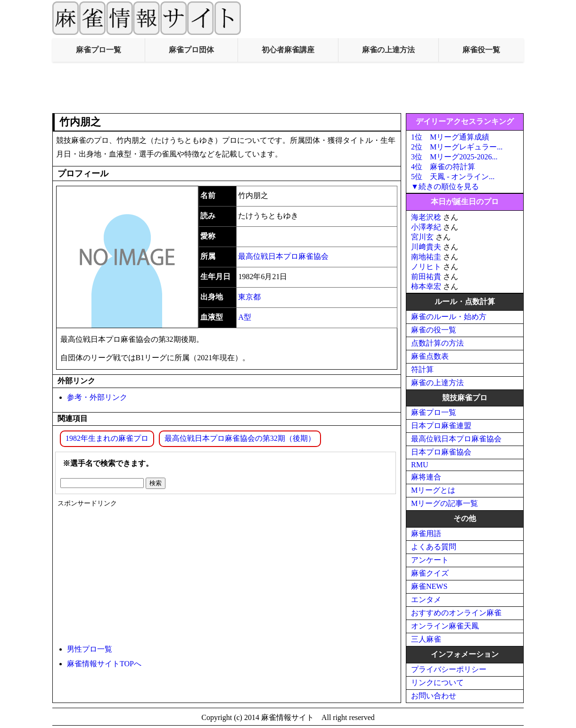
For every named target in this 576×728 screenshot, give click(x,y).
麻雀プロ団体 (191, 50)
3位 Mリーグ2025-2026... (454, 157)
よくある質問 (434, 547)
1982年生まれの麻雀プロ (107, 438)
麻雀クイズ (430, 573)
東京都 (249, 297)
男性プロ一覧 (90, 649)
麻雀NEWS (429, 586)
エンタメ (426, 600)
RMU (420, 465)
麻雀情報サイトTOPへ (104, 664)
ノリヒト (426, 267)
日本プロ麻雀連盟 (441, 426)
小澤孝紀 (426, 227)
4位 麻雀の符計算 (443, 167)
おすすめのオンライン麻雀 (456, 613)
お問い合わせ (434, 696)
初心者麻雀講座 (288, 50)
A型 (245, 317)
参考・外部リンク (97, 397)
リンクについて (437, 682)
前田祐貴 (426, 277)
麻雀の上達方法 (388, 50)
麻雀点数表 (430, 356)
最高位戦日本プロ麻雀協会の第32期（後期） (240, 438)
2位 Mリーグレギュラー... (457, 147)
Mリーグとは (433, 490)
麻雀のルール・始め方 (449, 317)
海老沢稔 (426, 217)
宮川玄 (422, 237)
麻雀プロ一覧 (99, 50)
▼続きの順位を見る (445, 186)
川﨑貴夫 (426, 247)
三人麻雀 (426, 639)
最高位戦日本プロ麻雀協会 (283, 256)
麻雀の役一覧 (434, 330)
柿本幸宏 (426, 286)
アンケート (430, 560)
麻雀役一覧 (481, 50)
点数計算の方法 (437, 343)
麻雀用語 (426, 534)
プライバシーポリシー (449, 669)
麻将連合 (426, 477)
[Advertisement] (288, 88)
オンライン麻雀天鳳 (445, 626)
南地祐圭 (426, 257)
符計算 (422, 369)
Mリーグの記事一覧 (444, 503)
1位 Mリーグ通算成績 (450, 137)
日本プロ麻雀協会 (441, 452)
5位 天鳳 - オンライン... (453, 177)
